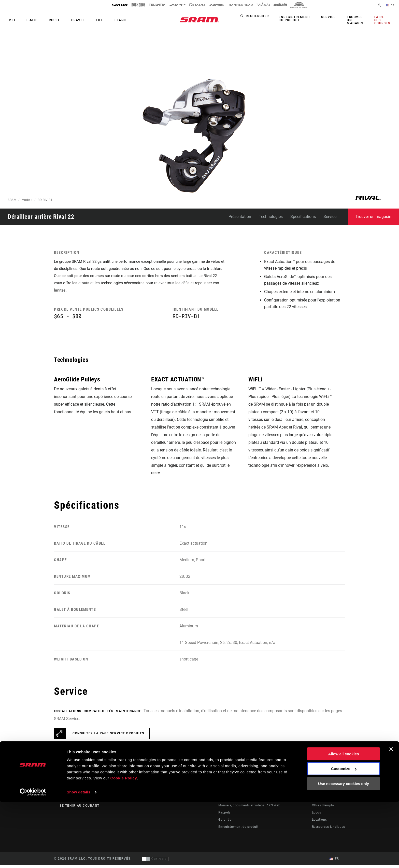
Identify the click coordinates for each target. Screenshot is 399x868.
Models (27, 200)
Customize (344, 835)
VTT (11, 20)
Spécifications (303, 217)
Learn (108, 20)
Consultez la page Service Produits (108, 736)
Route (49, 20)
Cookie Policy (124, 844)
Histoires (211, 794)
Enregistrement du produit (299, 19)
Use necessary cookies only (344, 850)
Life (89, 20)
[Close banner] (391, 815)
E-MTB (29, 20)
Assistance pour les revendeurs (242, 801)
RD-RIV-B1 (45, 200)
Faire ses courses (383, 20)
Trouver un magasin (355, 20)
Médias (317, 801)
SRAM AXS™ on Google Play (288, 801)
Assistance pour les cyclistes (240, 794)
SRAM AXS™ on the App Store (289, 794)
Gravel (70, 20)
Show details (79, 858)
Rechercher (263, 17)
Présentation (240, 217)
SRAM (12, 200)
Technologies (271, 217)
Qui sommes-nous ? (327, 794)
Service (331, 17)
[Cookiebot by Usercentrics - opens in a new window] (33, 858)
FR (391, 6)
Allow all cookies (344, 820)
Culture (210, 801)
